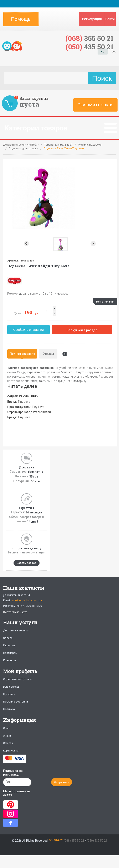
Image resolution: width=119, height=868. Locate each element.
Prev (26, 244)
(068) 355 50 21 (74, 841)
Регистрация (92, 19)
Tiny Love (24, 402)
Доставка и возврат (16, 630)
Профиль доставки (15, 702)
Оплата (8, 638)
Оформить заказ (95, 105)
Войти (110, 19)
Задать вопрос (27, 563)
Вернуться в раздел (82, 330)
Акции (7, 736)
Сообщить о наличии (29, 330)
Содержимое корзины (17, 679)
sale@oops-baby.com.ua (27, 600)
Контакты (9, 660)
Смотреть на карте (15, 612)
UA (114, 52)
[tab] (22, 354)
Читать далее (22, 386)
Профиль (9, 694)
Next (94, 244)
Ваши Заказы (12, 687)
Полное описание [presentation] (22, 354)
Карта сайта (11, 751)
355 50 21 (90, 38)
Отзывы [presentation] (50, 354)
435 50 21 (90, 47)
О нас (7, 728)
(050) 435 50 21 (97, 841)
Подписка (9, 709)
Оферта (8, 743)
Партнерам (10, 653)
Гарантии (9, 645)
